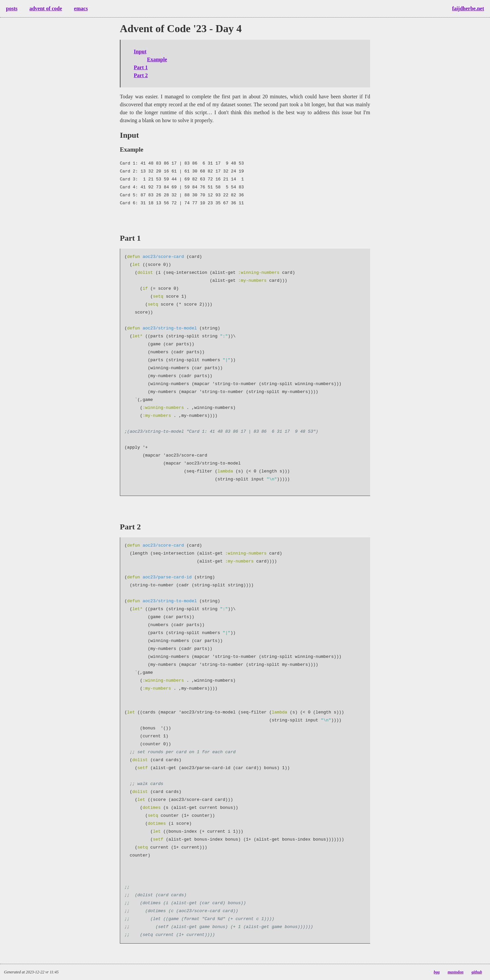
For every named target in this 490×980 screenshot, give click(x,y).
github (477, 972)
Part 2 (141, 75)
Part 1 (141, 67)
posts (12, 8)
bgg (437, 972)
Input (140, 51)
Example (157, 59)
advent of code (46, 8)
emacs (81, 8)
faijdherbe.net (468, 8)
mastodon (456, 972)
